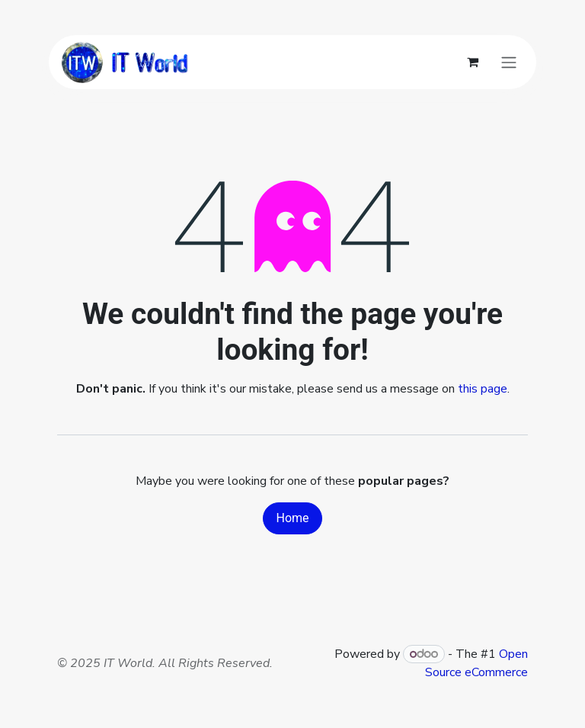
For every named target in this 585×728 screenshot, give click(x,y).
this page (483, 389)
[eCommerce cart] (472, 62)
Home (292, 518)
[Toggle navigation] (509, 62)
